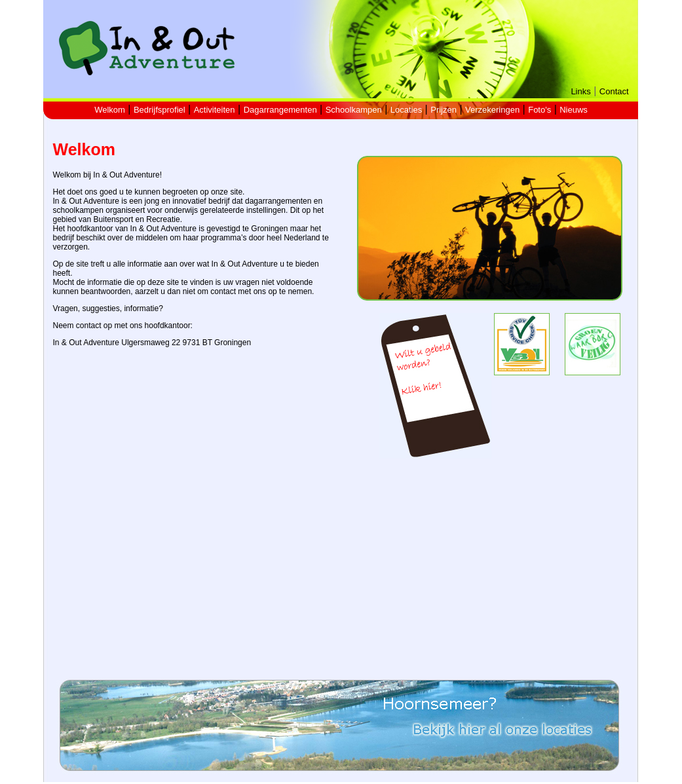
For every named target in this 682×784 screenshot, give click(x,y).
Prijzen (444, 110)
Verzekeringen (492, 110)
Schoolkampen (354, 110)
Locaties (406, 110)
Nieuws (574, 110)
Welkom (110, 110)
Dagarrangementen (280, 110)
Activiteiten (215, 110)
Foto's (540, 110)
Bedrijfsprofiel (160, 110)
